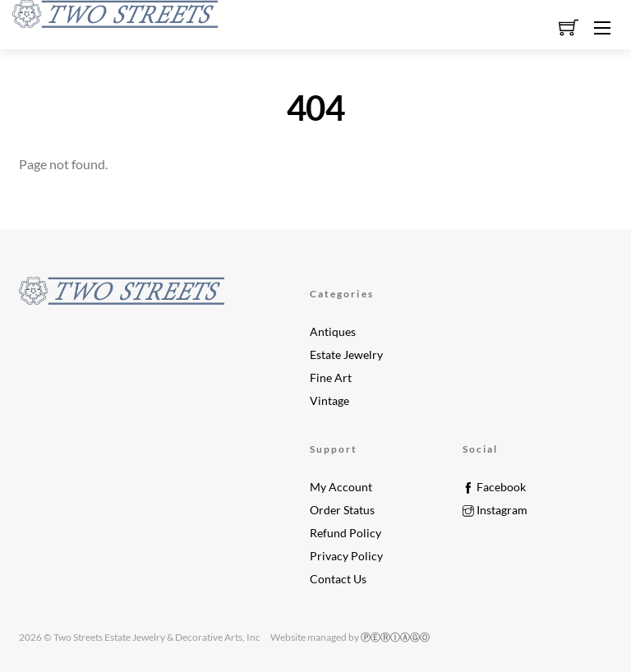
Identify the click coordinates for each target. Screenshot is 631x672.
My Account (341, 487)
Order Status (342, 510)
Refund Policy (345, 533)
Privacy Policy (346, 556)
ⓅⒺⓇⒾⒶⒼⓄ (395, 637)
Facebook (494, 487)
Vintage (329, 401)
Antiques (333, 332)
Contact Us (338, 579)
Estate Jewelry (346, 355)
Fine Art (331, 378)
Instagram (495, 510)
